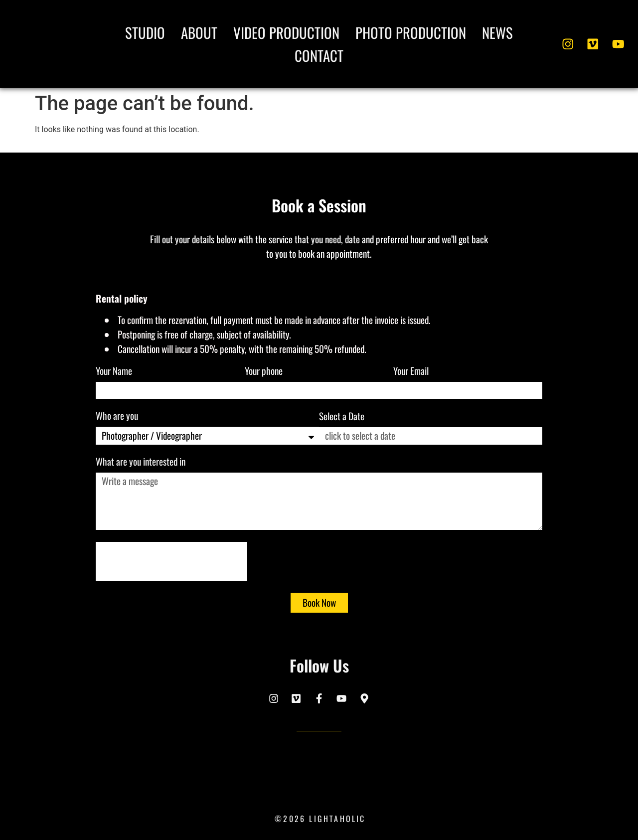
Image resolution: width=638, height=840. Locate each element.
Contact (319, 55)
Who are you (118, 417)
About (199, 32)
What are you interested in (142, 463)
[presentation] (171, 561)
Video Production (286, 32)
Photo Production (411, 32)
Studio (145, 32)
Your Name (115, 372)
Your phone (265, 372)
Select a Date (342, 417)
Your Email (412, 372)
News (497, 32)
